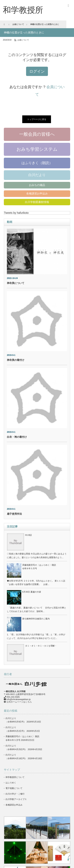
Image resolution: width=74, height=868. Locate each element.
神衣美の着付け (16, 360)
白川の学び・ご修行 (15, 794)
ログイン (37, 71)
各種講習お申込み (37, 193)
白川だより (37, 175)
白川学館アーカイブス (16, 799)
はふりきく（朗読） (37, 163)
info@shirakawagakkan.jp (19, 699)
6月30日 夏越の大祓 (32, 592)
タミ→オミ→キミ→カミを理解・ (41, 646)
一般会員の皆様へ (37, 134)
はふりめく (11, 783)
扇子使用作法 (14, 514)
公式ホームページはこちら (19, 702)
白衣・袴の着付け (17, 437)
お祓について (23, 40)
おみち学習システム (37, 149)
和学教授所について (15, 777)
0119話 (28, 535)
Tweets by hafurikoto (16, 213)
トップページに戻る (37, 119)
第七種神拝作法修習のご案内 (36, 619)
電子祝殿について (14, 788)
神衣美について (16, 283)
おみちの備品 (37, 185)
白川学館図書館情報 (37, 202)
